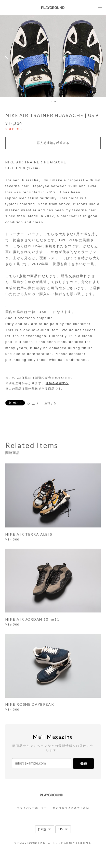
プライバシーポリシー (32, 808)
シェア (33, 403)
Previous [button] (8, 56)
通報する (50, 403)
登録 (84, 763)
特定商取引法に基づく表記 (71, 808)
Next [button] (98, 56)
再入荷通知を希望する (53, 143)
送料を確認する (57, 383)
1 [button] (52, 102)
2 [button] (55, 102)
